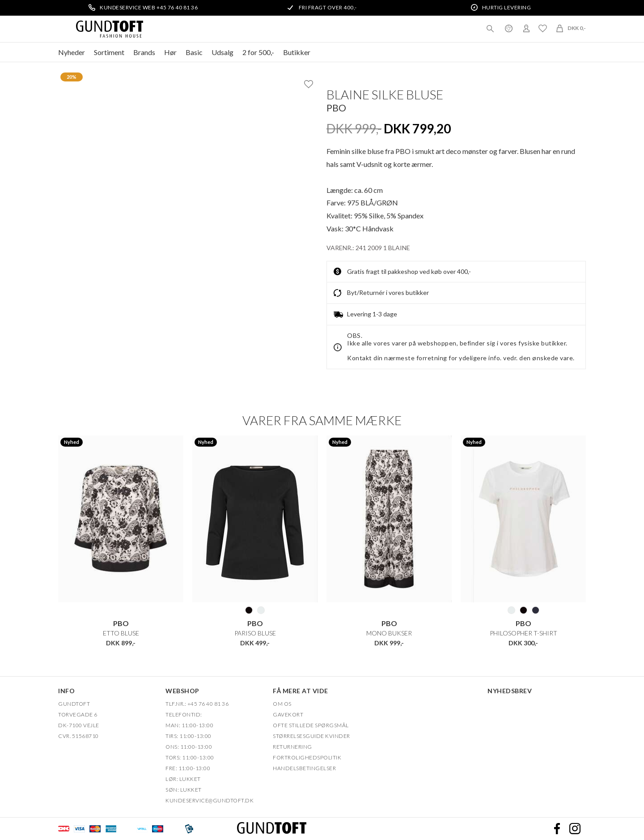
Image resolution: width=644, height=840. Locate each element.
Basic (194, 52)
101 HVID (261, 610)
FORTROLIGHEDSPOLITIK (307, 757)
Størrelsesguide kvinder (311, 736)
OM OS (282, 704)
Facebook (557, 829)
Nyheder (72, 52)
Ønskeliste (542, 28)
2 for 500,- (258, 52)
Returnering (292, 747)
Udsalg (222, 52)
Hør (170, 52)
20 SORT (249, 610)
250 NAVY (536, 610)
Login (526, 28)
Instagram (575, 829)
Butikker (297, 52)
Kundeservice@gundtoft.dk (210, 800)
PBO (336, 108)
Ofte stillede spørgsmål (311, 725)
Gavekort (288, 714)
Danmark (508, 28)
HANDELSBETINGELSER (304, 768)
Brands (144, 52)
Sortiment (109, 52)
